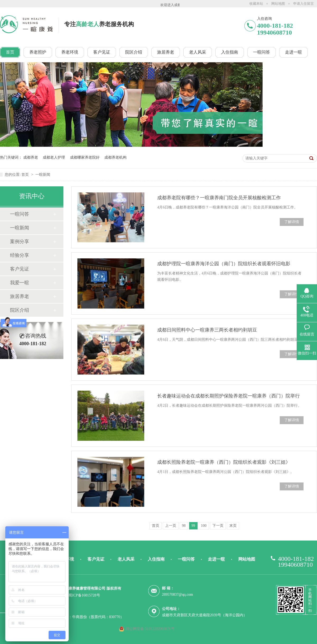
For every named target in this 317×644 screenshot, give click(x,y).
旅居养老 (20, 296)
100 (204, 526)
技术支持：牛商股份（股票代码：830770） (89, 617)
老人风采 (126, 559)
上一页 (171, 526)
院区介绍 (20, 310)
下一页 (218, 526)
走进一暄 (216, 559)
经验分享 (20, 255)
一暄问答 (20, 214)
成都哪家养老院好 (85, 157)
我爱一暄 (20, 283)
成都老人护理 (54, 157)
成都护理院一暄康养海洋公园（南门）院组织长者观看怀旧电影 (224, 264)
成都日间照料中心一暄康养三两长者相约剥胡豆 (207, 330)
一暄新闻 (43, 175)
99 (193, 526)
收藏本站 (256, 4)
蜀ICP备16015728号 (84, 595)
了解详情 (292, 222)
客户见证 (20, 269)
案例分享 (20, 241)
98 (184, 526)
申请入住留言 (304, 4)
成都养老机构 (115, 157)
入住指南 (156, 559)
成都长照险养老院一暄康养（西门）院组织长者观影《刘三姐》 (224, 462)
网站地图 (278, 4)
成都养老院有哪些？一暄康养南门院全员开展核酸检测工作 (219, 198)
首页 (26, 175)
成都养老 (31, 157)
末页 (233, 526)
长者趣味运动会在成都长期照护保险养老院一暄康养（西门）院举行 (229, 396)
